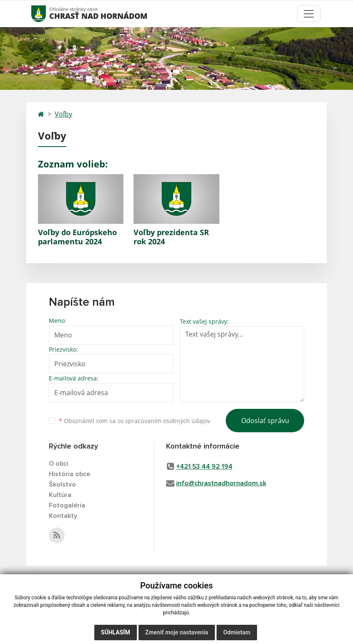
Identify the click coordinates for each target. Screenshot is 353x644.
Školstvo (62, 484)
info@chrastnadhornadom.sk (221, 483)
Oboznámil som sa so (135, 421)
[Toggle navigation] (309, 14)
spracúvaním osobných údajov (168, 421)
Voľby (63, 114)
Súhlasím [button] (116, 632)
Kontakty (63, 516)
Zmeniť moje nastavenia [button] (177, 632)
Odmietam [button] (237, 632)
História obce (69, 474)
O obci (59, 464)
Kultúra (60, 495)
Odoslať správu (265, 421)
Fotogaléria (67, 505)
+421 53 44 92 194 (204, 467)
